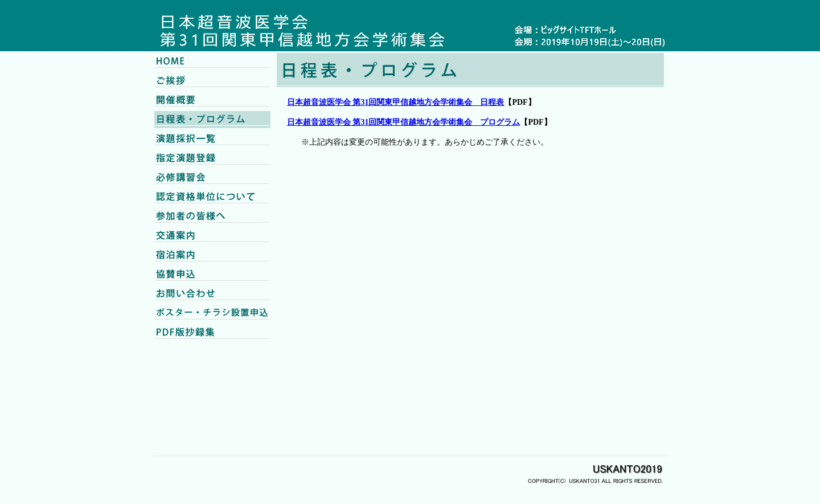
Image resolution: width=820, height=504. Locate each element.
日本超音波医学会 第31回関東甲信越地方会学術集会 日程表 (396, 102)
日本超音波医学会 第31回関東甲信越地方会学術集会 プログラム (404, 122)
